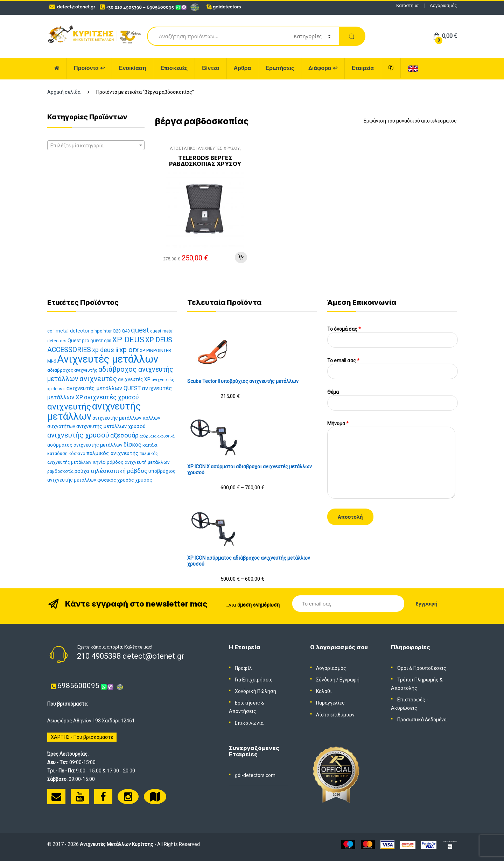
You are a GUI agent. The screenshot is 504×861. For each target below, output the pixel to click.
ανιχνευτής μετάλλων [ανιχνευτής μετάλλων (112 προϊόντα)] (94, 411)
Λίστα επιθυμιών (335, 715)
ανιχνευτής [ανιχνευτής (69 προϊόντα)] (69, 407)
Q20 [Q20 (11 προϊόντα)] (117, 331)
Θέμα (393, 397)
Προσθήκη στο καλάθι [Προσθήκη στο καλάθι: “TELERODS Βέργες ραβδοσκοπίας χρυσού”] (241, 257)
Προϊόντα (89, 68)
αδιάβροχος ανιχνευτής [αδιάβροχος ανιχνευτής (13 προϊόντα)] (72, 370)
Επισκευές (174, 68)
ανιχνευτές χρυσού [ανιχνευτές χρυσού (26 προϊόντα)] (111, 397)
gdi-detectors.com (255, 775)
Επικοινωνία (249, 723)
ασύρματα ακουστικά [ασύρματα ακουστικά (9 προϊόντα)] (157, 436)
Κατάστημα (407, 5)
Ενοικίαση (133, 68)
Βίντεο (211, 68)
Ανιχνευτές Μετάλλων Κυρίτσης (117, 844)
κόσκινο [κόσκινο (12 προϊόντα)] (77, 453)
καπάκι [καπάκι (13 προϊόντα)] (150, 445)
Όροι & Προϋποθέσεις (422, 668)
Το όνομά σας (393, 334)
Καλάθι (324, 691)
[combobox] (96, 145)
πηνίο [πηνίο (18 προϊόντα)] (99, 462)
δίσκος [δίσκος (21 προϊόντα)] (132, 445)
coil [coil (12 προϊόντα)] (51, 331)
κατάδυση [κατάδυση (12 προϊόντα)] (57, 453)
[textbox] (96, 146)
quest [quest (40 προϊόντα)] (140, 330)
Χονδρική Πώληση (255, 691)
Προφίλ (243, 668)
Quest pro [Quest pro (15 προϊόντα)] (78, 341)
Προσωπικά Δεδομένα (422, 720)
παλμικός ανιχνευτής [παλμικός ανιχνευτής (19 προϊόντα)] (113, 453)
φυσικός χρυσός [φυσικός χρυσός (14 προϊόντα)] (116, 480)
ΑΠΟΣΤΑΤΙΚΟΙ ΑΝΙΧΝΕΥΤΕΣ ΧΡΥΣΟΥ (205, 148)
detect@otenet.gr (76, 7)
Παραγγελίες (330, 703)
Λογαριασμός (443, 5)
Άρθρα (243, 68)
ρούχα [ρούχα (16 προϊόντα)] (82, 471)
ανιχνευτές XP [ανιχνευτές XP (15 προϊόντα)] (134, 379)
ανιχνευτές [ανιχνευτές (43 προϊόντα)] (98, 379)
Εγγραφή (349, 680)
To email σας (393, 366)
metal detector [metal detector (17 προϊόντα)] (73, 331)
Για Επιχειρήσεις (254, 680)
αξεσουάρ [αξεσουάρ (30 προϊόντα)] (124, 435)
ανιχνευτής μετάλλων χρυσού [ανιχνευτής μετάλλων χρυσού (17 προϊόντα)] (111, 426)
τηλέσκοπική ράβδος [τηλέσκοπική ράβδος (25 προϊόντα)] (119, 471)
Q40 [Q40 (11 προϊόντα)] (126, 331)
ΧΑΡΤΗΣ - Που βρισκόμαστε (82, 737)
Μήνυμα (391, 427)
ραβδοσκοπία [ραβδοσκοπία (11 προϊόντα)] (60, 471)
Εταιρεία (363, 68)
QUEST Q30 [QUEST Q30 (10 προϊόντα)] (101, 341)
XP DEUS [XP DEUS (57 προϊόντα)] (128, 340)
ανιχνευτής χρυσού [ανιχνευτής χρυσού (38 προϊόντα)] (78, 435)
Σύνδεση (326, 680)
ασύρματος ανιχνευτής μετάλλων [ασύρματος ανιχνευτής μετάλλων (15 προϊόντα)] (85, 445)
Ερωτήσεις (280, 68)
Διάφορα (323, 68)
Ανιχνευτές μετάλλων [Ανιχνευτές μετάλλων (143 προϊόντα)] (108, 359)
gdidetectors (227, 7)
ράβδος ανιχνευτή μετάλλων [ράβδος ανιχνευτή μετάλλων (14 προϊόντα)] (138, 462)
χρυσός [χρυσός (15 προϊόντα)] (144, 480)
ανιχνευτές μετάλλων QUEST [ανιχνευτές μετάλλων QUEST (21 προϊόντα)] (104, 388)
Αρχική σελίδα (64, 92)
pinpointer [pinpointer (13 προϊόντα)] (101, 331)
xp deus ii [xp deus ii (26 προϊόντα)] (105, 350)
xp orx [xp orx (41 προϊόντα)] (129, 350)
